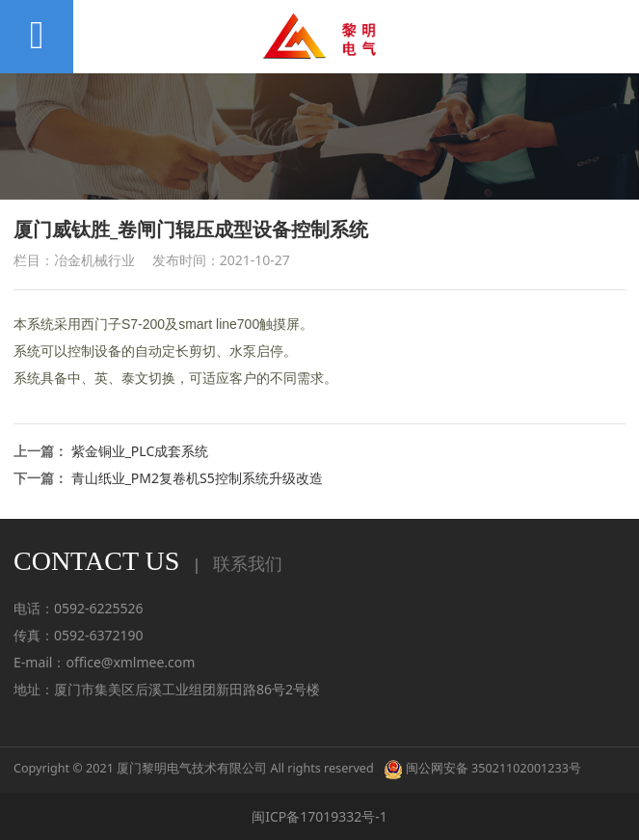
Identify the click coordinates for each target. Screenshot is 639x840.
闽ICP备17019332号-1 (319, 816)
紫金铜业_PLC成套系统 (140, 451)
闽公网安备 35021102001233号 (482, 768)
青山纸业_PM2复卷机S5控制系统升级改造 (197, 478)
